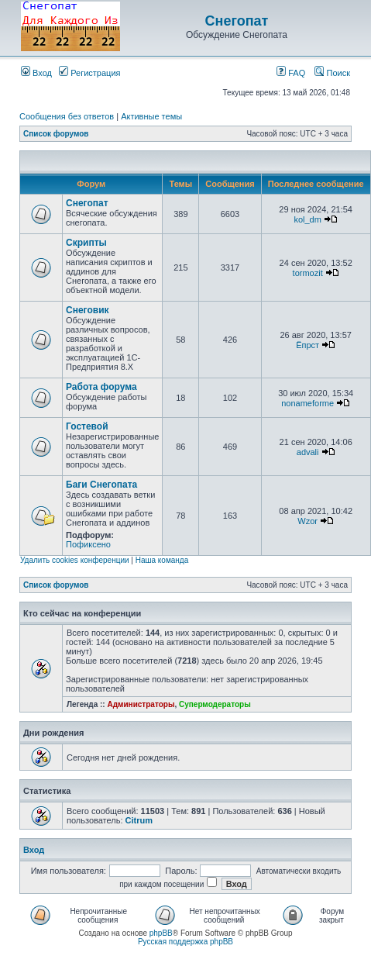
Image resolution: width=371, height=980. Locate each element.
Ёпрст (307, 345)
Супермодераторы (215, 704)
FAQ (291, 73)
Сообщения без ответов (67, 116)
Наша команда (162, 560)
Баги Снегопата (101, 485)
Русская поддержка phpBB (185, 942)
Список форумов (56, 134)
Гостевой (87, 426)
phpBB (161, 933)
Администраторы (141, 704)
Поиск (332, 73)
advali (308, 452)
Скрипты (86, 243)
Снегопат (237, 21)
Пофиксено (88, 544)
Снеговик (88, 310)
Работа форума (101, 387)
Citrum (139, 820)
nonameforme (307, 403)
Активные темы (151, 116)
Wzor (307, 521)
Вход (36, 73)
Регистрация (89, 73)
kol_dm (307, 219)
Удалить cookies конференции (75, 560)
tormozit (308, 273)
